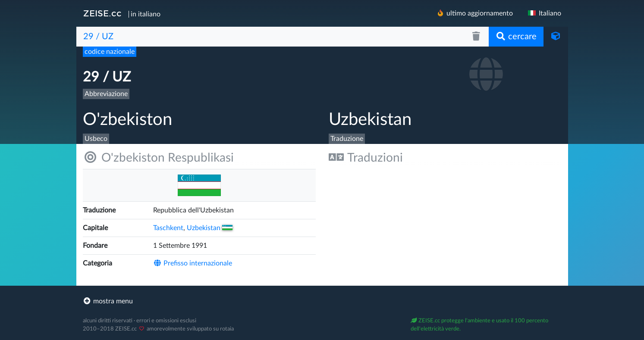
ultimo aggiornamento (474, 13)
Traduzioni (366, 158)
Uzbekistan (210, 228)
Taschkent (168, 228)
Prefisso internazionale (193, 263)
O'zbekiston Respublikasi (158, 158)
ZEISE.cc (102, 13)
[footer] (322, 301)
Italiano (544, 13)
